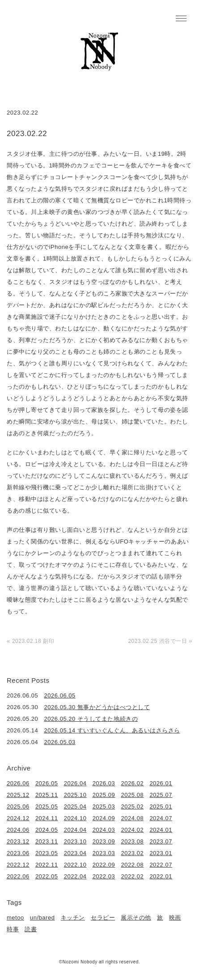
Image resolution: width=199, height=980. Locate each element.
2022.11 (47, 865)
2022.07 (161, 865)
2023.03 (104, 853)
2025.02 (133, 807)
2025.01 (161, 807)
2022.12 (18, 865)
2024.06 (18, 830)
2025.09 (104, 795)
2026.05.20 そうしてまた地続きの (91, 719)
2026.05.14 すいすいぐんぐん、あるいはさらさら (112, 730)
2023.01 (161, 853)
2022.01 (161, 876)
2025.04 (75, 807)
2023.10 (75, 841)
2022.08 (133, 865)
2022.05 (47, 876)
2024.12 (18, 818)
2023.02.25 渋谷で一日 (157, 641)
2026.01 (161, 783)
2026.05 (47, 783)
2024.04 (75, 830)
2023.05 (47, 853)
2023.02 (133, 853)
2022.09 (104, 865)
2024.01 (161, 830)
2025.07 (161, 795)
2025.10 (75, 795)
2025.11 (47, 795)
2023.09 (104, 841)
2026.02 (133, 783)
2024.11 (47, 818)
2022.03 (104, 876)
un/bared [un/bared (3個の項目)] (42, 918)
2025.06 (18, 807)
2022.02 (133, 876)
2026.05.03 (60, 742)
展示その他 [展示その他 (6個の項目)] (136, 918)
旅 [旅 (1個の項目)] (160, 918)
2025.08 (133, 795)
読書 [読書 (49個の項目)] (31, 929)
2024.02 (133, 830)
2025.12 (18, 795)
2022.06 (18, 876)
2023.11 (47, 841)
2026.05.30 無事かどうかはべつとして (97, 707)
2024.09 (104, 818)
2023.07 (161, 841)
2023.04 (75, 853)
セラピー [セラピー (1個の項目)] (103, 918)
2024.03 (104, 830)
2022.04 (75, 876)
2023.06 (18, 853)
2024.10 (75, 818)
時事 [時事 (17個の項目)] (13, 929)
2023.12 (18, 841)
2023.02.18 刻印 (33, 641)
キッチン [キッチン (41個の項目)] (73, 918)
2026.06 (18, 783)
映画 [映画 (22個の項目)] (175, 918)
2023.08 (133, 841)
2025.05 (47, 807)
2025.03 (104, 807)
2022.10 (75, 865)
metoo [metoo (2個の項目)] (15, 918)
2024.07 (161, 818)
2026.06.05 (60, 695)
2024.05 (47, 830)
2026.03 (104, 783)
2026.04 (75, 783)
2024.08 (133, 818)
